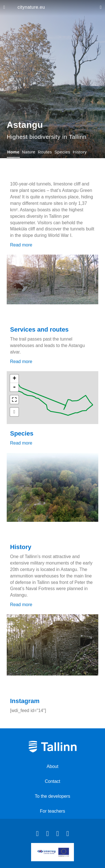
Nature (29, 152)
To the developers (52, 796)
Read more (21, 245)
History (80, 152)
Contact (53, 781)
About (53, 766)
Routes (45, 152)
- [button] (14, 387)
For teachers (53, 811)
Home (13, 152)
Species (62, 152)
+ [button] (14, 379)
